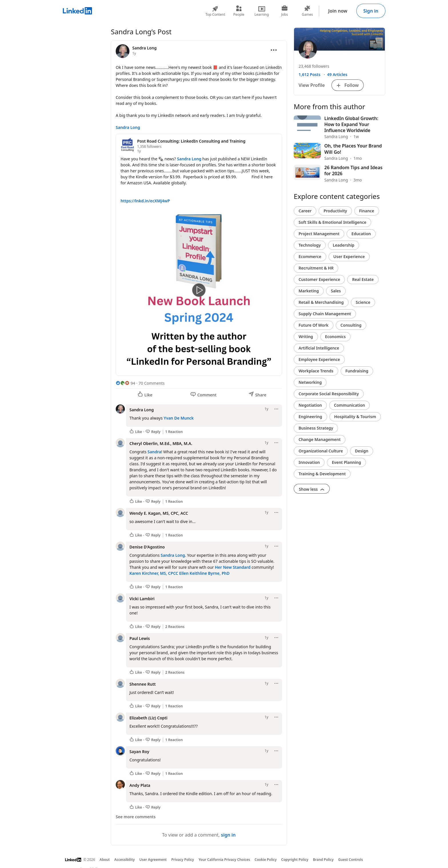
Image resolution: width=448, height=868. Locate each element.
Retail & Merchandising (321, 302)
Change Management (320, 439)
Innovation (309, 462)
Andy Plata (140, 785)
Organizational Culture (321, 451)
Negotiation (310, 405)
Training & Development (322, 474)
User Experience (349, 257)
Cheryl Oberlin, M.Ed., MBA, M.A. (161, 443)
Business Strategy (316, 428)
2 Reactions (175, 627)
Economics (335, 337)
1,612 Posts (309, 74)
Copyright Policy (295, 860)
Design (362, 451)
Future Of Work (314, 325)
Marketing (309, 291)
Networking (310, 382)
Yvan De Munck (179, 418)
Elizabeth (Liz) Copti (148, 718)
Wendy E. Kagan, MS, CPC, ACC (159, 513)
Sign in (371, 11)
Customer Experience (319, 279)
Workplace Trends (316, 371)
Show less (312, 489)
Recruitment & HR (316, 268)
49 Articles (337, 74)
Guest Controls (351, 860)
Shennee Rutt (143, 684)
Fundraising (357, 371)
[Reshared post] (199, 255)
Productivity (335, 211)
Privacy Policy (182, 860)
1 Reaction (174, 432)
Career (305, 211)
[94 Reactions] (125, 383)
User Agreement (153, 860)
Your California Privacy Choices (224, 860)
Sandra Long (128, 127)
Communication (350, 405)
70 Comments (152, 383)
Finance (367, 211)
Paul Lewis (140, 638)
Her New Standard (233, 567)
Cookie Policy (266, 860)
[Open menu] (274, 50)
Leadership (344, 245)
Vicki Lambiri (142, 599)
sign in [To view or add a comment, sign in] (228, 835)
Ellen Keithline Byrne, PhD (204, 573)
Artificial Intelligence (319, 348)
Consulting (351, 325)
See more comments (136, 817)
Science (363, 302)
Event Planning (346, 462)
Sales (336, 291)
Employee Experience (319, 359)
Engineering (310, 417)
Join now (338, 11)
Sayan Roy (139, 752)
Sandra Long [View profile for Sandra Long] (144, 48)
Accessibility (125, 860)
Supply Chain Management (325, 314)
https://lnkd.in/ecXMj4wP (145, 201)
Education (361, 234)
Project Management (319, 234)
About (105, 860)
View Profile (312, 85)
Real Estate (363, 279)
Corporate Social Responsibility (329, 394)
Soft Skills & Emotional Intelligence (332, 222)
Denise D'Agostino (147, 547)
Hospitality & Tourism (355, 417)
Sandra (154, 452)
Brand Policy (323, 860)
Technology (310, 245)
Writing (306, 337)
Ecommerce (310, 257)
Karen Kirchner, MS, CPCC (154, 573)
